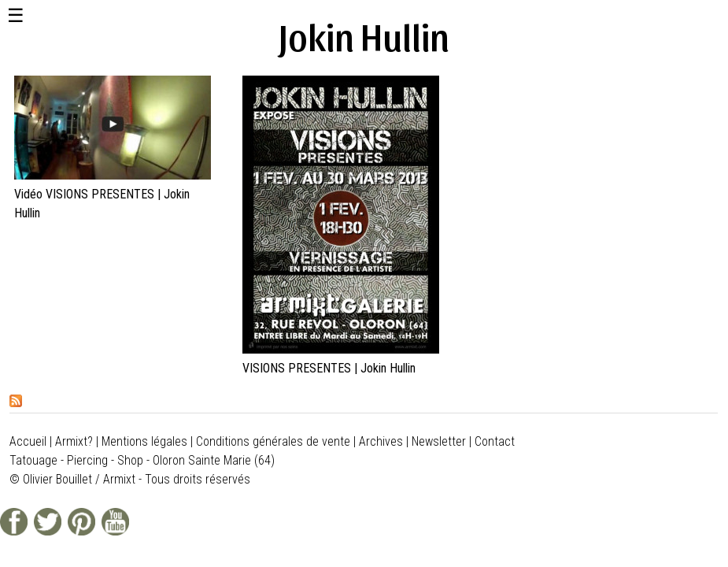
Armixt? (74, 441)
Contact (495, 441)
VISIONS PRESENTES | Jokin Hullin (329, 368)
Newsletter (439, 441)
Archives (381, 441)
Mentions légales (144, 441)
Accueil (28, 441)
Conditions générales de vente (273, 441)
